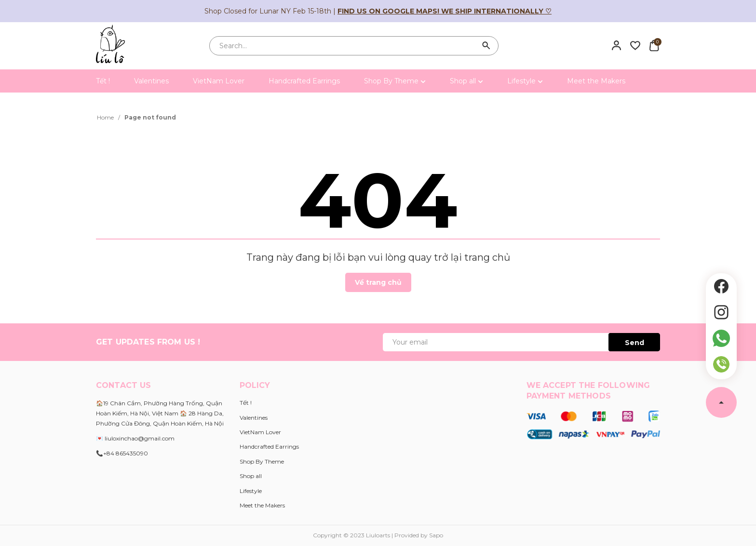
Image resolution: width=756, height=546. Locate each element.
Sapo (436, 535)
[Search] (486, 46)
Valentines (151, 81)
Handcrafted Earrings (304, 81)
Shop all (466, 81)
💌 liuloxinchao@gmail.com (135, 438)
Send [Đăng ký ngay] (634, 343)
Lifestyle (525, 81)
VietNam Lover (219, 81)
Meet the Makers (596, 81)
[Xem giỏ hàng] (654, 45)
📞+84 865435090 (122, 453)
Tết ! (103, 81)
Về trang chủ (378, 282)
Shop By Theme (395, 81)
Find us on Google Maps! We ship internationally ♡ (445, 11)
